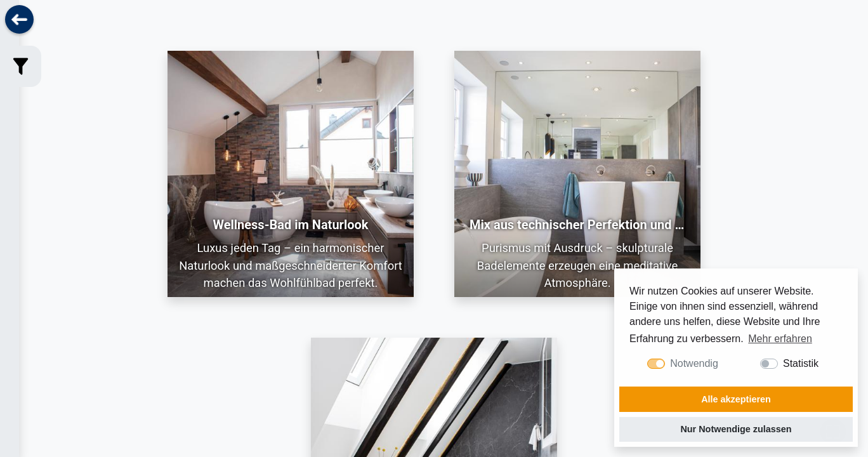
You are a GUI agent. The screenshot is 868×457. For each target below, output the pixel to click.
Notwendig (694, 363)
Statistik (801, 363)
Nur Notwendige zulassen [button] (736, 429)
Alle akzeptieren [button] (736, 399)
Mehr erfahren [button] (780, 339)
